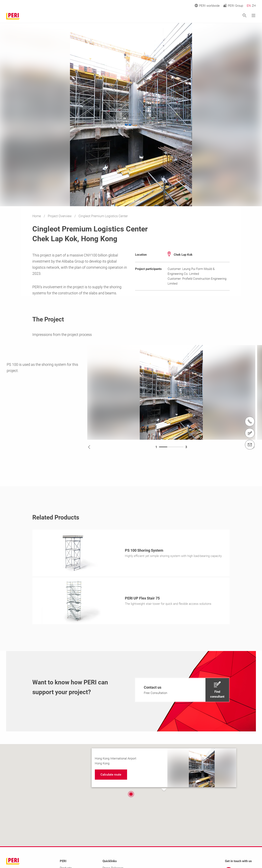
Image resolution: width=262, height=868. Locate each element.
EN (249, 6)
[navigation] (182, 691)
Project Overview (60, 216)
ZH (254, 6)
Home (37, 216)
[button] (131, 795)
